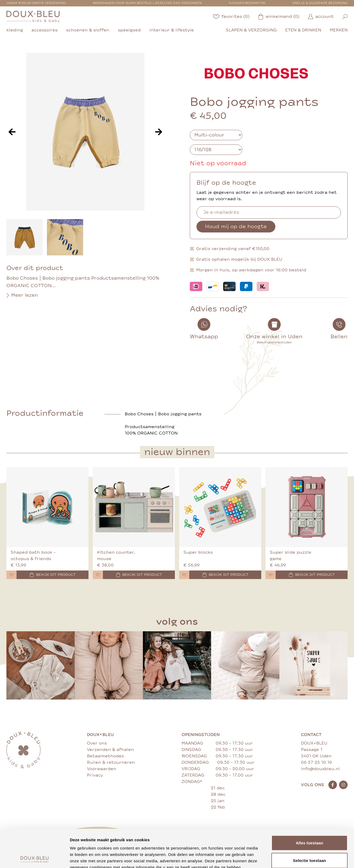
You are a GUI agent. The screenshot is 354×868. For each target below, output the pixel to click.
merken (339, 30)
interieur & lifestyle (172, 30)
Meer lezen (22, 295)
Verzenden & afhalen (110, 750)
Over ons (97, 743)
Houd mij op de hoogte (236, 226)
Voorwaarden (102, 769)
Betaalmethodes (105, 756)
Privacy (95, 775)
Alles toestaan (309, 805)
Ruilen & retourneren (111, 762)
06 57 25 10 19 (316, 762)
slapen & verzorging (251, 30)
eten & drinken (303, 30)
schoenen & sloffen (88, 30)
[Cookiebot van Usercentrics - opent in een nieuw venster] (35, 858)
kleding (15, 30)
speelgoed (129, 30)
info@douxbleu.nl (320, 769)
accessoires (45, 30)
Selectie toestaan (309, 823)
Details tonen (288, 857)
